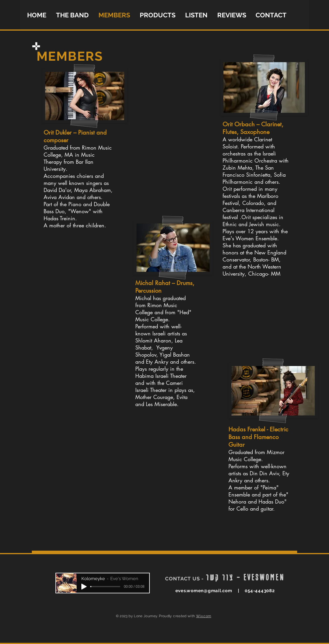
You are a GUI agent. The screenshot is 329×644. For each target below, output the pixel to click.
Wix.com (204, 616)
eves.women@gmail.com (204, 591)
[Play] (84, 587)
